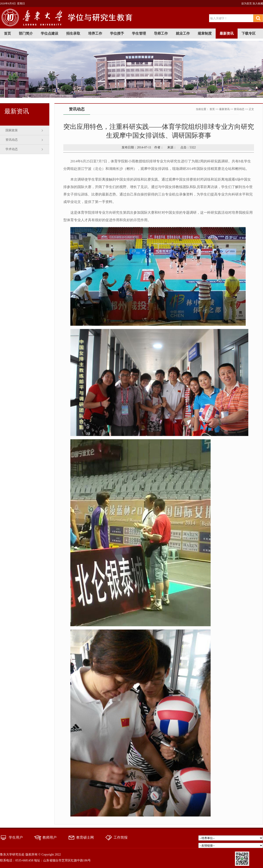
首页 (7, 33)
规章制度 (205, 33)
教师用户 (50, 837)
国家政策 (12, 130)
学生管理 (139, 33)
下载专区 (249, 33)
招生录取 (73, 33)
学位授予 (117, 33)
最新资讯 (227, 33)
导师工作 (161, 33)
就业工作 (183, 33)
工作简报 (121, 837)
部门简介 (26, 33)
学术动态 (12, 149)
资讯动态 (12, 140)
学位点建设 (50, 33)
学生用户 (16, 837)
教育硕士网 (85, 837)
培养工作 (95, 33)
